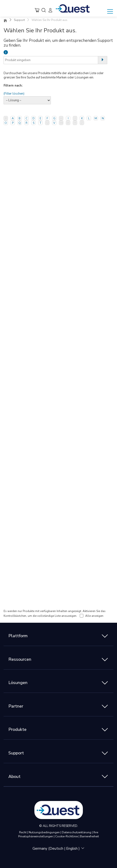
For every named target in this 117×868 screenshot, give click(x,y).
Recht (23, 832)
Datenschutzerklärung (77, 832)
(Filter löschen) (14, 94)
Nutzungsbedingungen (45, 832)
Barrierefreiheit (89, 836)
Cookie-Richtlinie (67, 836)
